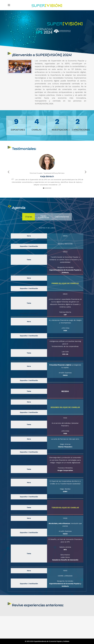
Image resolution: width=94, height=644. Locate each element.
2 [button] (45, 200)
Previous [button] (9, 184)
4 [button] (48, 200)
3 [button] (46, 200)
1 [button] (43, 200)
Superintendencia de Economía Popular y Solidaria (51, 641)
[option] (47, 182)
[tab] (29, 328)
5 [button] (49, 200)
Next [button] (86, 184)
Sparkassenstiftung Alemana (54, 185)
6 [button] (51, 200)
